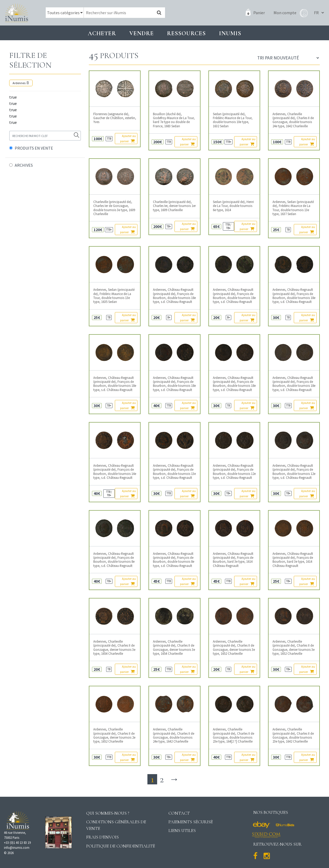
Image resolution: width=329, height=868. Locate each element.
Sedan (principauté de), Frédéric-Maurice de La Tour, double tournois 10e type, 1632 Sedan (233, 120)
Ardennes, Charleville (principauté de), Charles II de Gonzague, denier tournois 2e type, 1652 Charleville (114, 735)
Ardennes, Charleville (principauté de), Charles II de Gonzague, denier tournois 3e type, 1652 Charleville (234, 648)
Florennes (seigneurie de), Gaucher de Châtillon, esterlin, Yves (115, 118)
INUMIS (230, 33)
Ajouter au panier (128, 138)
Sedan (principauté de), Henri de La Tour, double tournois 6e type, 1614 (233, 206)
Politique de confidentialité (121, 846)
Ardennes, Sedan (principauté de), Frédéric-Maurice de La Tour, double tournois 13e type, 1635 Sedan (114, 296)
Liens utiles (182, 831)
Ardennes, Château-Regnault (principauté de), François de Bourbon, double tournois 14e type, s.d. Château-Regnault (115, 472)
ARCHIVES (24, 165)
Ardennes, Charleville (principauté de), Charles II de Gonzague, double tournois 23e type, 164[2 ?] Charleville (233, 735)
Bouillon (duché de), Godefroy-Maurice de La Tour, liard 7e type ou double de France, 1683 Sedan (174, 120)
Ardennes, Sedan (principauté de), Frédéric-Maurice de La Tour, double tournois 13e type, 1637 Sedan (293, 208)
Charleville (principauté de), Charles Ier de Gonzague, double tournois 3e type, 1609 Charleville (114, 208)
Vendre (142, 33)
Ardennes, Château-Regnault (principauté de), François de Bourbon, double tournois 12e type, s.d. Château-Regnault (234, 472)
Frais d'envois (102, 837)
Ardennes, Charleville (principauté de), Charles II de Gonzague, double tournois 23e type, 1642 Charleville (293, 735)
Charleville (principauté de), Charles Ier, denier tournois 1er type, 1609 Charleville (174, 206)
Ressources (186, 33)
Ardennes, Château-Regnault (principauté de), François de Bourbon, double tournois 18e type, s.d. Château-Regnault (174, 296)
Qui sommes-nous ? (108, 813)
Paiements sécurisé (191, 822)
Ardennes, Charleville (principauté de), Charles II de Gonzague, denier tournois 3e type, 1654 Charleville (114, 648)
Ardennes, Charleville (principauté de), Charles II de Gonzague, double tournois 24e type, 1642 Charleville (293, 120)
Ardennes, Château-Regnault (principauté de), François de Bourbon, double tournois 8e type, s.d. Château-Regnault (114, 560)
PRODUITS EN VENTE (34, 148)
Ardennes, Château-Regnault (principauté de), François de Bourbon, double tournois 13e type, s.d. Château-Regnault (174, 472)
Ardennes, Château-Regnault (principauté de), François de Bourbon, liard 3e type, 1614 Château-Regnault (233, 560)
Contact (179, 813)
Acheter (102, 33)
